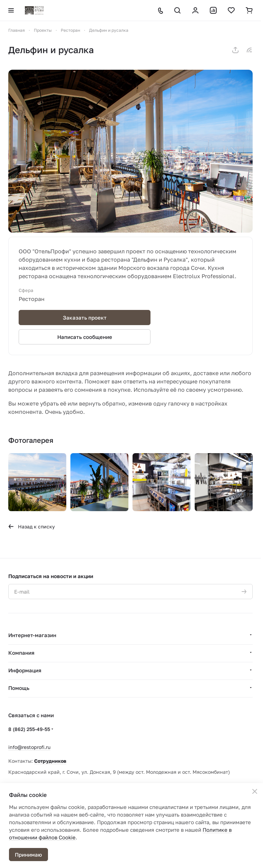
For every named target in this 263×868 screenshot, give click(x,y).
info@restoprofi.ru (29, 747)
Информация (25, 670)
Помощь (19, 688)
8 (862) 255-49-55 (29, 729)
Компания (21, 653)
